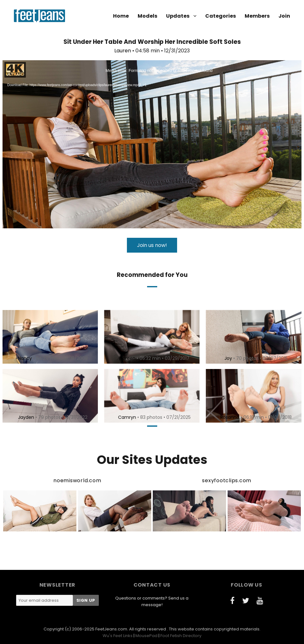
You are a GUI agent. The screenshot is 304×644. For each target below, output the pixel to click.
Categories (221, 16)
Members (257, 16)
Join (284, 16)
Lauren (123, 51)
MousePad (146, 636)
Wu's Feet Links (118, 636)
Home (121, 16)
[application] (152, 144)
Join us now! (152, 245)
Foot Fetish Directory (181, 636)
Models (147, 16)
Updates (178, 16)
